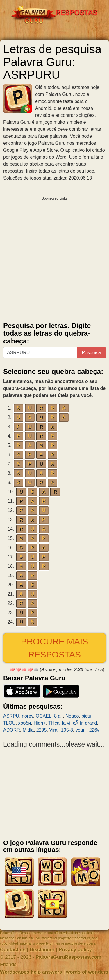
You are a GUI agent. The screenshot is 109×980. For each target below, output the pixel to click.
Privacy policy (75, 950)
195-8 (67, 730)
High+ (40, 723)
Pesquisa (91, 353)
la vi (66, 723)
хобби (25, 723)
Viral (54, 730)
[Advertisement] (54, 258)
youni (81, 730)
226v (94, 730)
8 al (58, 716)
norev (27, 716)
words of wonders (87, 972)
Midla (28, 730)
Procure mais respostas (55, 648)
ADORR (12, 730)
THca (54, 723)
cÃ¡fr (78, 723)
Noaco (72, 716)
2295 (42, 730)
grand (91, 723)
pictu (86, 716)
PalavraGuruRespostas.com (68, 957)
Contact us (13, 950)
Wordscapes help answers (31, 972)
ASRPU (11, 716)
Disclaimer (42, 950)
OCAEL (44, 716)
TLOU (9, 723)
